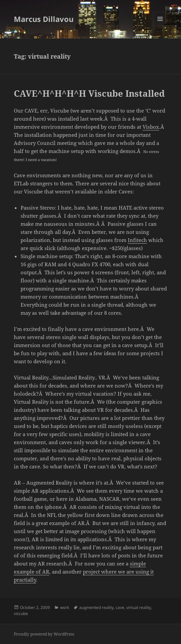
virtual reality (139, 607)
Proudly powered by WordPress (44, 634)
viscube (21, 614)
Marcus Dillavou (44, 19)
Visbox (151, 127)
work (65, 607)
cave (120, 607)
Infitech (137, 240)
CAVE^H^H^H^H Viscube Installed (89, 93)
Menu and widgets (160, 26)
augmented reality (96, 607)
